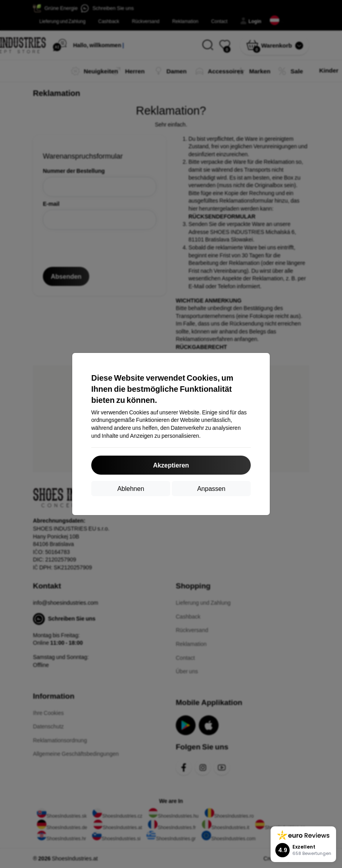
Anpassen (211, 488)
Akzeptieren (171, 465)
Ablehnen (131, 488)
